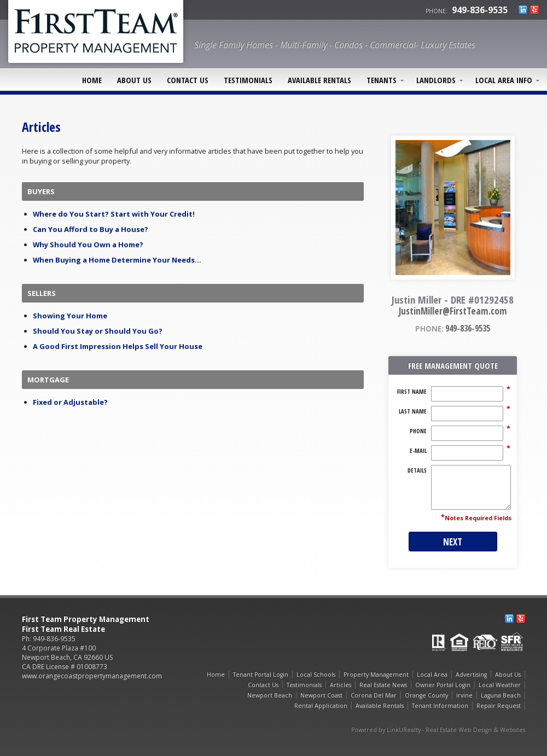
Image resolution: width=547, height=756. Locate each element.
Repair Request (499, 706)
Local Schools (316, 674)
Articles (341, 685)
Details (417, 470)
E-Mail (418, 451)
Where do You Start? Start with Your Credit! (114, 214)
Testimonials (248, 80)
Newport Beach (270, 695)
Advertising (471, 674)
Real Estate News (383, 685)
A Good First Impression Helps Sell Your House (118, 346)
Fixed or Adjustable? (70, 402)
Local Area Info (504, 80)
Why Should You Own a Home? (88, 245)
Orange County (426, 695)
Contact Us (188, 80)
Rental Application (321, 706)
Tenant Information (440, 706)
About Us (134, 80)
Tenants (382, 80)
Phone (418, 431)
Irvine (464, 695)
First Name (412, 392)
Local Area (432, 674)
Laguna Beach (501, 695)
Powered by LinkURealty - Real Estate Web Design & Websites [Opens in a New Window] (438, 730)
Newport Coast (321, 695)
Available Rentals (319, 80)
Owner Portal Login (443, 685)
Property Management (376, 674)
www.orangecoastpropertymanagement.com (92, 676)
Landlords (436, 80)
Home (92, 80)
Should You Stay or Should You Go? (98, 331)
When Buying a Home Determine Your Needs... (117, 260)
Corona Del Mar (374, 695)
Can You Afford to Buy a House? (91, 229)
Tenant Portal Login (261, 674)
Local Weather (500, 685)
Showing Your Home (70, 316)
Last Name (413, 411)
